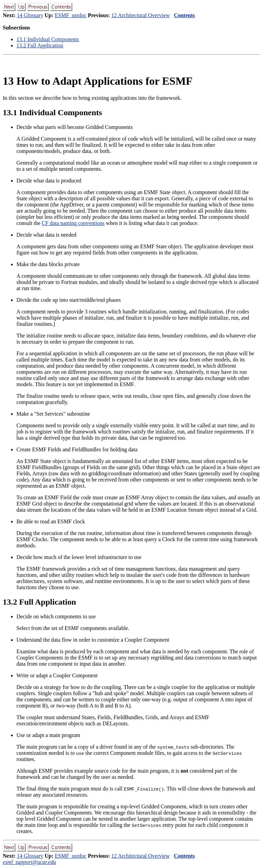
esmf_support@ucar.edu (29, 862)
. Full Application (40, 45)
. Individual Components (48, 39)
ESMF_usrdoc (71, 15)
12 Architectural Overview (141, 15)
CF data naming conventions (73, 223)
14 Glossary (30, 15)
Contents (184, 15)
